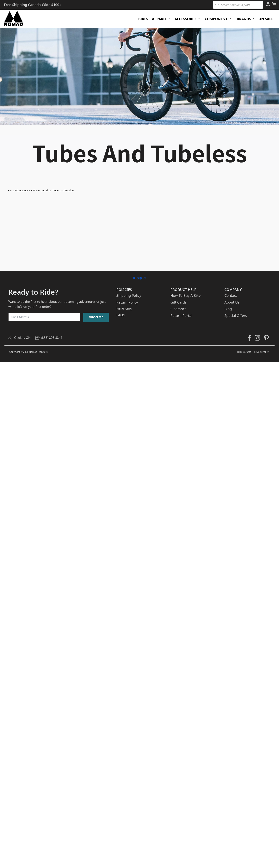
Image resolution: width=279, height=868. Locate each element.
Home (11, 191)
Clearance (178, 309)
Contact (231, 295)
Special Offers (236, 316)
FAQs (121, 315)
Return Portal (181, 316)
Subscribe (96, 317)
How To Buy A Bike (185, 295)
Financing (124, 308)
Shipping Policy (129, 295)
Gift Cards (178, 302)
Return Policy (127, 302)
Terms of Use (244, 352)
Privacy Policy (261, 352)
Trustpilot (139, 278)
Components (23, 191)
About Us (232, 302)
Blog (228, 309)
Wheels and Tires (42, 191)
